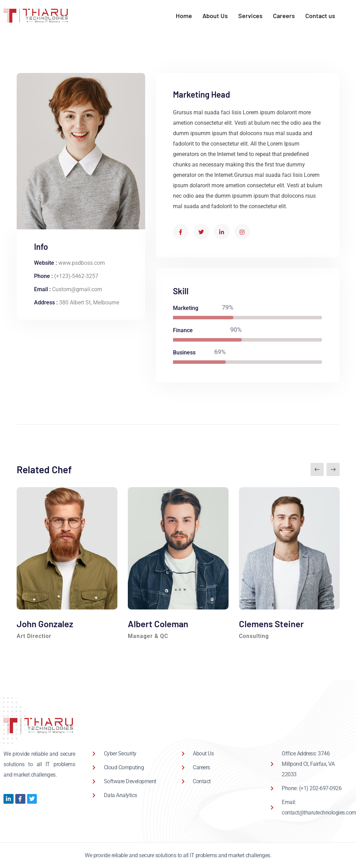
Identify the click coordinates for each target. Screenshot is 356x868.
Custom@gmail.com (77, 289)
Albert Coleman (158, 624)
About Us (215, 16)
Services (250, 16)
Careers (284, 16)
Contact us (320, 16)
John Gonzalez (45, 624)
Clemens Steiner (271, 624)
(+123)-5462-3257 (76, 276)
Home (184, 16)
